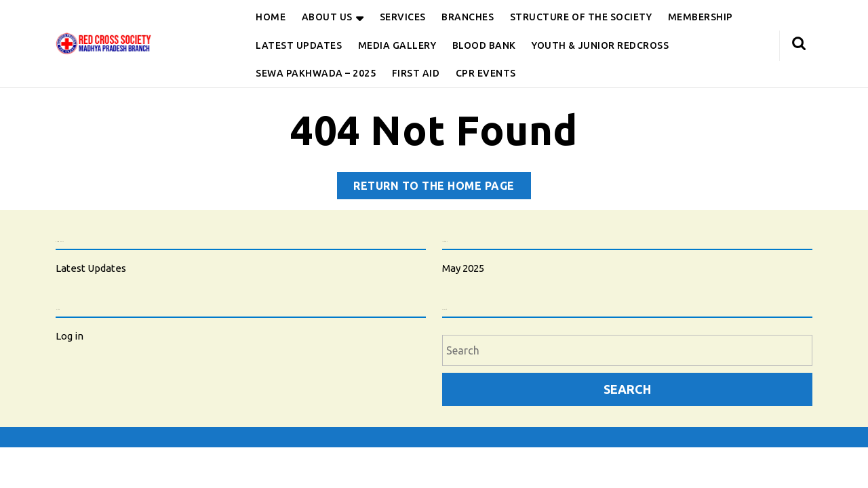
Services (403, 17)
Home (271, 17)
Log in (70, 336)
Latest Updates (299, 45)
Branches (468, 17)
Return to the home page (442, 188)
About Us (327, 17)
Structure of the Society (581, 17)
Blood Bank (484, 45)
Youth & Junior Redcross (600, 45)
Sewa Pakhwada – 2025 (316, 73)
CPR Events (486, 73)
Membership (701, 17)
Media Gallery (397, 45)
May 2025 (463, 268)
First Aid (416, 73)
